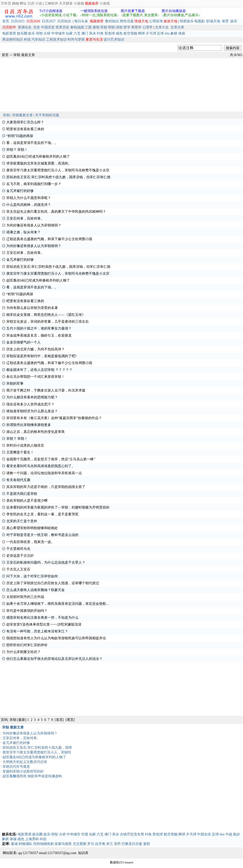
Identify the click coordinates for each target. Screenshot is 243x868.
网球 (141, 33)
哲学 (127, 27)
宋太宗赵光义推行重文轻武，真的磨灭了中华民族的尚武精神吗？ (56, 212)
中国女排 (204, 834)
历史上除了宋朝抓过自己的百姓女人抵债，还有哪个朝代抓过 (53, 583)
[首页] (59, 720)
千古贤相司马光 (18, 549)
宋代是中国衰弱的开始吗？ (27, 611)
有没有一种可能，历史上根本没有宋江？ (37, 631)
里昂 (117, 844)
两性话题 (127, 21)
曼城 (14, 844)
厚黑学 (136, 27)
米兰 (110, 844)
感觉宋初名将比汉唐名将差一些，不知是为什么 (42, 618)
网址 (23, 3)
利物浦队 (25, 844)
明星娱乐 (187, 21)
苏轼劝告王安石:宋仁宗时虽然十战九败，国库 (37, 748)
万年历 (6, 3)
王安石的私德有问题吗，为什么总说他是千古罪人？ (46, 562)
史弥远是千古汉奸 (20, 556)
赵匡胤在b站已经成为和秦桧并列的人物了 (38, 156)
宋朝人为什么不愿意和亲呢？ (29, 198)
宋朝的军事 (15, 383)
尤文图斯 (80, 844)
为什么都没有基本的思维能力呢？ (32, 397)
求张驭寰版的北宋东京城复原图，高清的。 (39, 163)
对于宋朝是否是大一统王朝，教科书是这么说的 (42, 535)
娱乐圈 (22, 33)
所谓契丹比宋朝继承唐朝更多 (29, 425)
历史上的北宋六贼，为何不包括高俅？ (36, 349)
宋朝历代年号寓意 (16, 767)
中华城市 (58, 33)
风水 (93, 33)
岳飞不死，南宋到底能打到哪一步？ (34, 184)
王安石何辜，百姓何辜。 (25, 218)
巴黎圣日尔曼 (132, 844)
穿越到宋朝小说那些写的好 (23, 771)
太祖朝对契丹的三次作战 (25, 597)
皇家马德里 (63, 844)
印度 (85, 834)
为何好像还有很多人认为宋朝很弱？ (34, 225)
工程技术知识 (57, 39)
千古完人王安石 (18, 569)
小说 (39, 3)
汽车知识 (38, 39)
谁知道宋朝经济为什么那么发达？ (32, 411)
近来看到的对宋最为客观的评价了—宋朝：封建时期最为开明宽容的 (58, 507)
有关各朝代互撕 (18, 480)
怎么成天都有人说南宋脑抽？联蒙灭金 (36, 590)
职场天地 (213, 21)
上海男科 (32, 839)
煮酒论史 (25, 27)
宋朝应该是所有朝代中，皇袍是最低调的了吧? (41, 356)
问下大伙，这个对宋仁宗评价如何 (32, 576)
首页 (6, 21)
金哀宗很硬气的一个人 (23, 342)
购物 (15, 3)
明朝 (111, 27)
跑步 (237, 834)
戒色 (119, 33)
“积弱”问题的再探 (20, 136)
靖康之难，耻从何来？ (23, 232)
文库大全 (162, 27)
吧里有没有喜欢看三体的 (25, 129)
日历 (31, 3)
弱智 (39, 33)
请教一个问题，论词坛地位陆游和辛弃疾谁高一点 (44, 473)
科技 (27, 39)
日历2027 (49, 21)
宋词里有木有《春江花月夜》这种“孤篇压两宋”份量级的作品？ (54, 418)
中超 (229, 834)
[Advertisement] (115, 85)
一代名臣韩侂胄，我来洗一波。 (30, 542)
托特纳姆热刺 (44, 844)
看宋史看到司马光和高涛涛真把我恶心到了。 (41, 466)
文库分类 (177, 27)
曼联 (147, 844)
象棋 (174, 33)
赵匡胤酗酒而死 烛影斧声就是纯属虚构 (32, 776)
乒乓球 (151, 33)
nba (167, 33)
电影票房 (9, 33)
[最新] (22, 720)
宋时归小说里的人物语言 (25, 445)
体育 (225, 21)
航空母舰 (130, 33)
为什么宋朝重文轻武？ (23, 652)
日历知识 (64, 21)
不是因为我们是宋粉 (22, 494)
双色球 (110, 33)
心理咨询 (156, 21)
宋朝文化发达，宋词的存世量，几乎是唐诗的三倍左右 (48, 322)
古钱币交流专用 (132, 834)
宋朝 (104, 27)
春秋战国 (77, 27)
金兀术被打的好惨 (20, 191)
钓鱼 (100, 33)
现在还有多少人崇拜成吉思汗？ (30, 404)
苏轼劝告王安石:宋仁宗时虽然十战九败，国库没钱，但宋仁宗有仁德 (58, 177)
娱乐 (234, 21)
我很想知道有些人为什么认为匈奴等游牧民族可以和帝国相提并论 (56, 638)
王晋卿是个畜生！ (20, 452)
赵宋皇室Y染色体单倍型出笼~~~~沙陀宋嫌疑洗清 (44, 624)
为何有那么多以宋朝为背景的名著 (32, 308)
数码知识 (112, 21)
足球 (160, 33)
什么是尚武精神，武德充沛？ (29, 205)
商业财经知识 (13, 39)
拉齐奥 (100, 844)
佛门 (85, 33)
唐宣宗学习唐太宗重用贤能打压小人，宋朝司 (37, 752)
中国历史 (48, 27)
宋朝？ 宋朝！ (17, 150)
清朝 (119, 27)
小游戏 (79, 3)
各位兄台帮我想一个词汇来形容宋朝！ (36, 377)
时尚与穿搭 (76, 39)
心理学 (148, 27)
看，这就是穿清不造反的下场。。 (32, 143)
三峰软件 (51, 3)
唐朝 (96, 27)
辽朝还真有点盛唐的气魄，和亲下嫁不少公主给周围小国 (49, 239)
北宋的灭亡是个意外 (22, 521)
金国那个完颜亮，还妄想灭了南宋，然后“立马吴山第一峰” (51, 459)
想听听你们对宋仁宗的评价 (27, 645)
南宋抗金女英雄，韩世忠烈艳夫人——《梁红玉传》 (46, 315)
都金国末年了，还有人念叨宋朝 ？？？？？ (39, 370)
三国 (88, 27)
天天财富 (66, 3)
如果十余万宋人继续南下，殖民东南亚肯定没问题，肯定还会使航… (58, 604)
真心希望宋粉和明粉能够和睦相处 (32, 528)
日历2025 (18, 21)
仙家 (69, 33)
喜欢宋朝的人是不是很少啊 (27, 501)
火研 (47, 33)
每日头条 (81, 21)
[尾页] (70, 720)
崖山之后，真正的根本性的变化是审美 (36, 432)
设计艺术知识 (114, 39)
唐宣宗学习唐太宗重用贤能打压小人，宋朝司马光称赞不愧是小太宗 (58, 170)
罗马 (91, 844)
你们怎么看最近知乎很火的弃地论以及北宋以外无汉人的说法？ (54, 659)
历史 (37, 27)
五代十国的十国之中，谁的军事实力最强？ (39, 328)
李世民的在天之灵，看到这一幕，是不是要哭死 (42, 514)
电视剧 (199, 21)
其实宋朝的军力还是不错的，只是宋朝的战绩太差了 (46, 487)
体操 (182, 33)
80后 (43, 839)
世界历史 (62, 27)
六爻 (77, 33)
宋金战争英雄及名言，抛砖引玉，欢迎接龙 (39, 335)
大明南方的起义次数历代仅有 (25, 762)
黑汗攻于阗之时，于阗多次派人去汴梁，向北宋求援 (46, 390)
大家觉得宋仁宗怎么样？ (25, 122)
